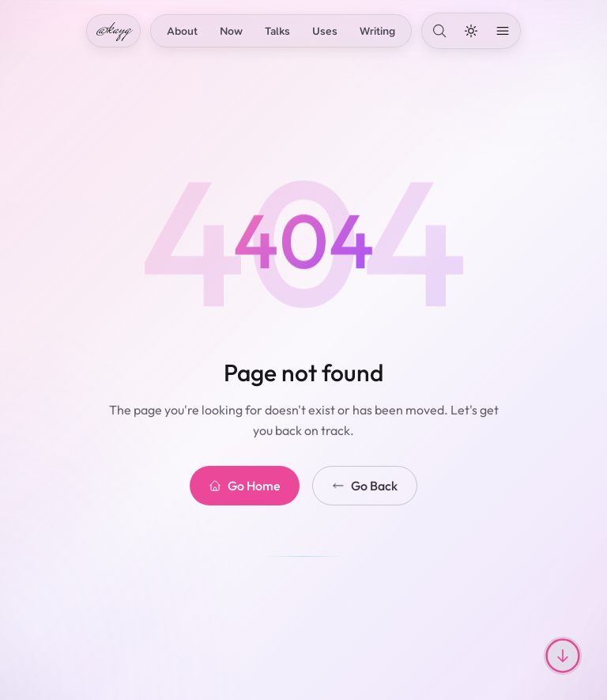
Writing (377, 31)
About (182, 31)
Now (231, 31)
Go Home (245, 486)
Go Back (365, 486)
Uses (325, 31)
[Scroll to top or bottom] (563, 656)
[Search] (439, 31)
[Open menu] (503, 31)
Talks (277, 31)
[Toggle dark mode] (471, 31)
